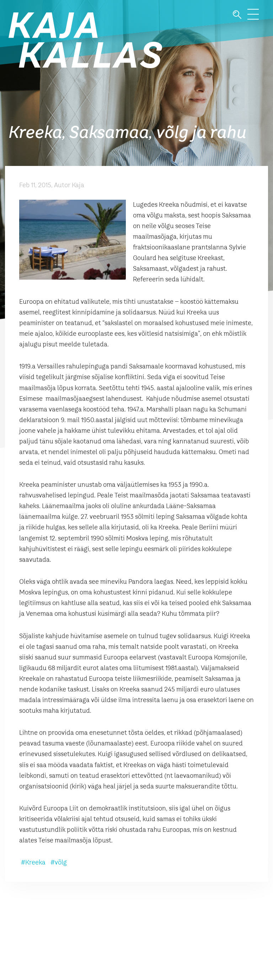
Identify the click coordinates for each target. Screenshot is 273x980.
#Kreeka (33, 863)
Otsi (237, 15)
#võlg (59, 863)
